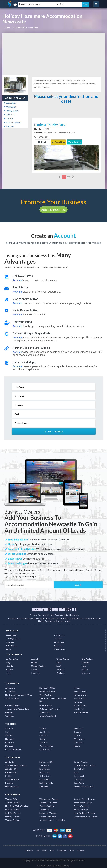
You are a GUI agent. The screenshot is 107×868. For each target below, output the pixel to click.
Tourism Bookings (81, 806)
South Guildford (12, 122)
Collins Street (45, 776)
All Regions (10, 688)
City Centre (79, 779)
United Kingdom (38, 666)
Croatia (9, 666)
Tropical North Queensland (17, 709)
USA (44, 850)
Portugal (60, 669)
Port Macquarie (46, 746)
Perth (8, 732)
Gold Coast (44, 732)
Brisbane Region (12, 705)
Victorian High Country (49, 709)
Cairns (42, 739)
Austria (85, 669)
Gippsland (10, 712)
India (84, 666)
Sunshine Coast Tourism (84, 799)
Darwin (77, 735)
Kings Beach (79, 776)
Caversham (10, 103)
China (72, 850)
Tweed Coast (45, 712)
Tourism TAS (45, 809)
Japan (9, 673)
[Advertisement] (54, 54)
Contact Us (59, 635)
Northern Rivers (81, 695)
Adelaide (9, 735)
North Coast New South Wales (19, 695)
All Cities (9, 728)
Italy (8, 662)
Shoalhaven (79, 709)
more (71, 177)
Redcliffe (43, 742)
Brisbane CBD (11, 772)
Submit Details (54, 431)
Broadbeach (45, 769)
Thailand (60, 673)
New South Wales (47, 688)
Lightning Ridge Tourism (84, 813)
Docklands (10, 783)
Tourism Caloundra (48, 816)
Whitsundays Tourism (49, 799)
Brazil (59, 666)
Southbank (44, 765)
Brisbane (77, 732)
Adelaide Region (81, 712)
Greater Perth (46, 705)
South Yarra (79, 783)
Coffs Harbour (46, 749)
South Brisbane (12, 779)
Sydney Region (80, 691)
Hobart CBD (45, 772)
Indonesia (36, 673)
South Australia (12, 698)
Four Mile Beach (12, 786)
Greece (10, 669)
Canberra (43, 735)
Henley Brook (11, 111)
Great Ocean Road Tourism (85, 816)
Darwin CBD (79, 769)
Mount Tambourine (14, 749)
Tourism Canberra (47, 806)
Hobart (77, 746)
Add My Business (53, 209)
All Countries (12, 659)
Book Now (58, 142)
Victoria (77, 688)
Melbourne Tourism (48, 813)
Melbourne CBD (46, 762)
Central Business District (84, 765)
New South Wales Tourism (17, 806)
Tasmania (78, 702)
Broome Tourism (81, 809)
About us (58, 638)
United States (63, 659)
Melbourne (78, 728)
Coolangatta (45, 779)
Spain (59, 662)
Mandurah (10, 746)
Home (7, 27)
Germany (85, 662)
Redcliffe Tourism (13, 813)
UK (38, 850)
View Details (74, 142)
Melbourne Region (47, 691)
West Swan (10, 107)
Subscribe (59, 645)
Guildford (9, 115)
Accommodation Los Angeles (52, 820)
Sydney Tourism (12, 809)
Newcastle (10, 739)
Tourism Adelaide (13, 802)
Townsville (78, 742)
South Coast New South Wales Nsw (53, 699)
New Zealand (87, 659)
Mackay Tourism (12, 816)
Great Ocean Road (48, 716)
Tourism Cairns (12, 799)
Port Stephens (80, 705)
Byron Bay (10, 742)
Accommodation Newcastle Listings (53, 865)
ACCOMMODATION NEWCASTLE (54, 609)
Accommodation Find (83, 802)
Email (42, 142)
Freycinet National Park (84, 786)
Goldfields (10, 716)
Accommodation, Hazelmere (25, 27)
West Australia (46, 695)
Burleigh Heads (46, 783)
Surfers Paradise (81, 762)
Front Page (59, 642)
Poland (34, 669)
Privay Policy (60, 649)
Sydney (43, 728)
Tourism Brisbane (13, 820)
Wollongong (79, 739)
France (34, 662)
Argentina (86, 673)
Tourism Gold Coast (48, 802)
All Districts (10, 762)
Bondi (76, 772)
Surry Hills (44, 786)
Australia (35, 659)
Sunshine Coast (80, 698)
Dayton (9, 118)
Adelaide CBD (11, 769)
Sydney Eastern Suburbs (16, 765)
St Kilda (9, 776)
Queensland (11, 691)
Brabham (9, 126)
